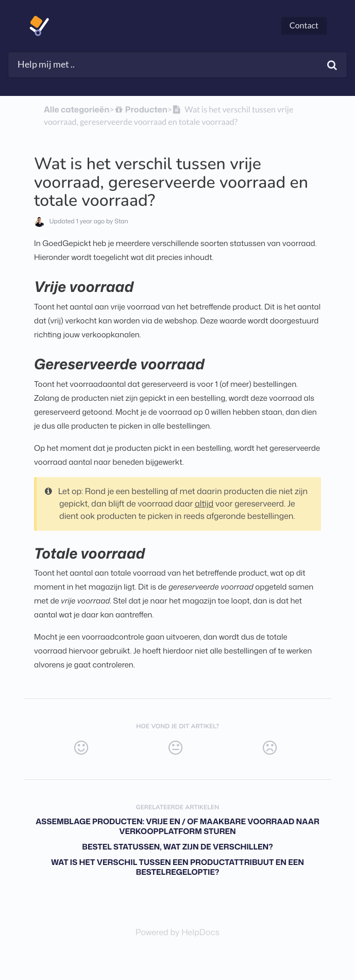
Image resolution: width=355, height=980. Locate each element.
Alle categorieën (77, 110)
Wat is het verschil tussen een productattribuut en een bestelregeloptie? (177, 867)
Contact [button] (304, 26)
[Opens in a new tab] (177, 933)
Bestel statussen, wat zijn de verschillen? (177, 847)
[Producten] (141, 110)
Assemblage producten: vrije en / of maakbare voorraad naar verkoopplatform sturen (177, 826)
